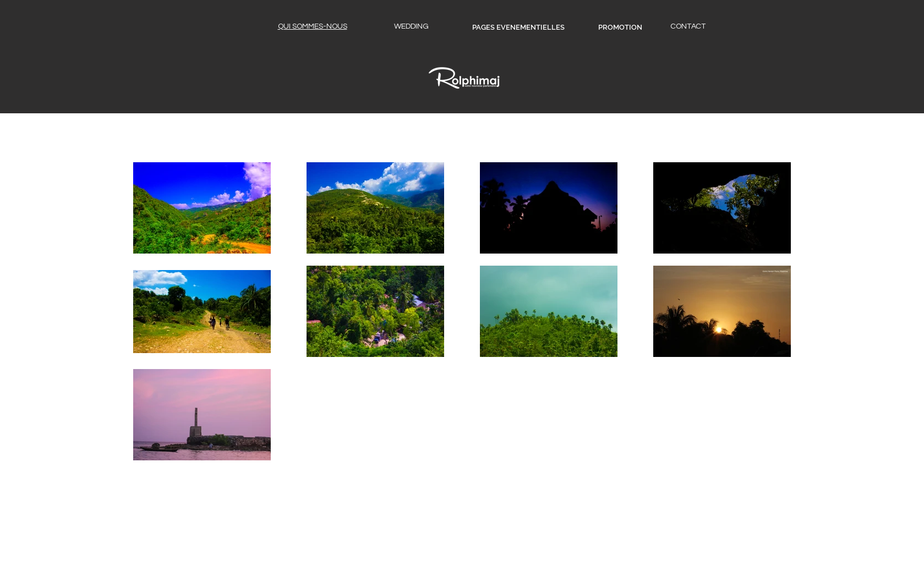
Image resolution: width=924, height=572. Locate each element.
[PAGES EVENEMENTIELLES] (518, 28)
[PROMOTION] (620, 28)
